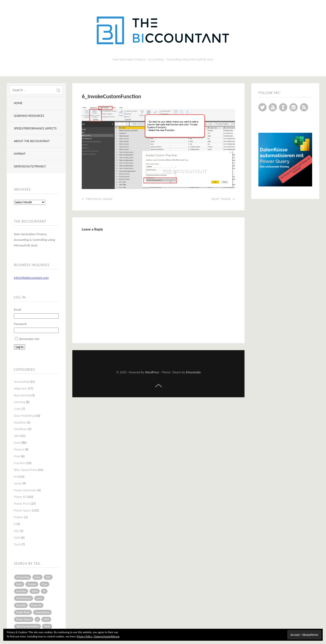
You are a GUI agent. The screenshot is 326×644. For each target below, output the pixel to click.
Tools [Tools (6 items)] (47, 626)
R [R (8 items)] (37, 619)
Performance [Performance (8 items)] (24, 598)
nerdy (18, 483)
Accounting (21, 382)
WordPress (152, 372)
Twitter (262, 107)
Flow (17, 456)
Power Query (23, 510)
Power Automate (25, 490)
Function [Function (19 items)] (21, 591)
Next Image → (223, 199)
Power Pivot (22, 504)
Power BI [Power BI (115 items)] (36, 605)
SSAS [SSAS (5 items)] (46, 619)
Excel (17, 443)
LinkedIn (293, 107)
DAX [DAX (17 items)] (48, 577)
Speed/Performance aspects (35, 128)
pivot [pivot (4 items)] (39, 598)
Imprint (20, 154)
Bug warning (22, 395)
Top (159, 386)
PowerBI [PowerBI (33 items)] (21, 605)
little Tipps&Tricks (26, 470)
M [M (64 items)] (44, 591)
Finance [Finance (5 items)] (32, 584)
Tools (17, 544)
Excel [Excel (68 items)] (19, 584)
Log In (19, 347)
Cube (17, 409)
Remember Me (29, 339)
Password (20, 324)
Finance (19, 449)
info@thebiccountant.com (31, 278)
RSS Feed (304, 107)
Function (20, 463)
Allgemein (21, 388)
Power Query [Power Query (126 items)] (24, 619)
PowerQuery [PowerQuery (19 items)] (42, 612)
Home (18, 103)
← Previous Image (97, 199)
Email (17, 310)
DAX (17, 436)
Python (19, 517)
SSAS (17, 538)
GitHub (283, 107)
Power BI (20, 497)
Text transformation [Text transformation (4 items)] (27, 626)
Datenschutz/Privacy (30, 166)
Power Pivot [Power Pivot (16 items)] (23, 612)
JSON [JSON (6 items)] (35, 591)
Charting (19, 402)
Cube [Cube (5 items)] (37, 577)
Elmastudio (193, 372)
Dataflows (20, 429)
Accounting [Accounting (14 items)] (23, 577)
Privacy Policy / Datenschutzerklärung (98, 636)
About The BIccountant (32, 141)
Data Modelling (24, 416)
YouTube (273, 107)
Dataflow (20, 422)
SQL (16, 531)
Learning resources (29, 116)
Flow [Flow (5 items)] (45, 584)
